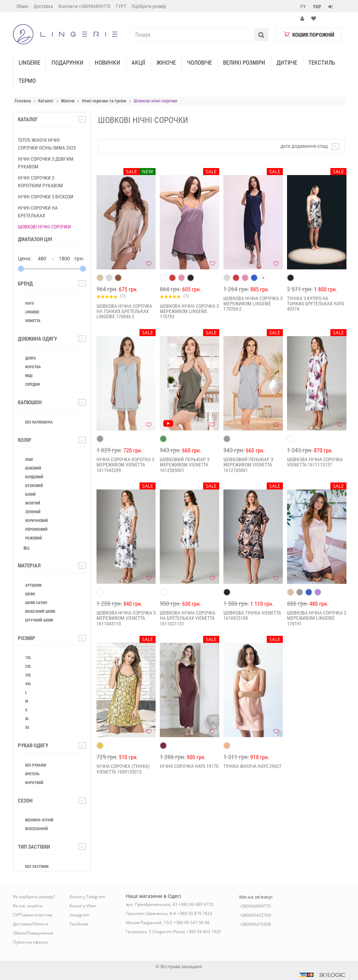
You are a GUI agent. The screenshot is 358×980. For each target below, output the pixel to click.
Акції (138, 63)
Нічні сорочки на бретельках (38, 212)
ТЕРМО (27, 81)
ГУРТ (121, 6)
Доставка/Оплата (31, 924)
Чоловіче (199, 63)
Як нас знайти (28, 906)
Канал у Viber (83, 906)
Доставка (43, 6)
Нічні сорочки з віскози (46, 197)
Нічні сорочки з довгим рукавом (46, 163)
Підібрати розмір (149, 6)
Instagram (80, 915)
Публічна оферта (30, 942)
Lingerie (29, 63)
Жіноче (166, 63)
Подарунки (67, 63)
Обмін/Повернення (33, 933)
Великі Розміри (244, 63)
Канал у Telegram (87, 897)
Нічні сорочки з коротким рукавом (40, 182)
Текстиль (322, 63)
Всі (26, 548)
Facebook (79, 924)
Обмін (22, 6)
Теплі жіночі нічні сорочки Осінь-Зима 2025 (47, 144)
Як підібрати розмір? (34, 897)
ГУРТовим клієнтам (33, 915)
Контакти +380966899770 (84, 6)
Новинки (108, 63)
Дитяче (287, 63)
